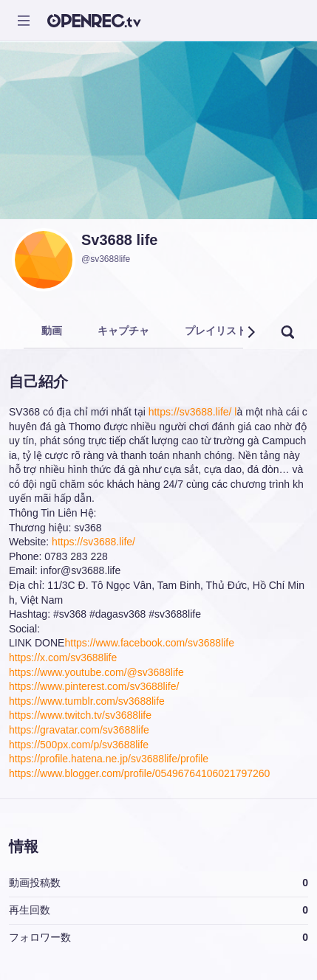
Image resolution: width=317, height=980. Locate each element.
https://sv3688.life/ (93, 542)
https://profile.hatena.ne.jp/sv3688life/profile (109, 759)
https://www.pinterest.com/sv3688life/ (94, 686)
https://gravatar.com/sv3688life (79, 730)
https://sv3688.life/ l (193, 412)
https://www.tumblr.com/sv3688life (87, 701)
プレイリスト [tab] (216, 331)
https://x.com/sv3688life (63, 658)
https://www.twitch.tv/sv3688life (80, 715)
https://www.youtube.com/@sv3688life (96, 672)
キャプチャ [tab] (123, 331)
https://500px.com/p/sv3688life (79, 745)
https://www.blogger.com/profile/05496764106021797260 (139, 773)
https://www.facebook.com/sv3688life (149, 643)
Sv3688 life (119, 240)
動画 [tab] (52, 331)
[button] (250, 332)
